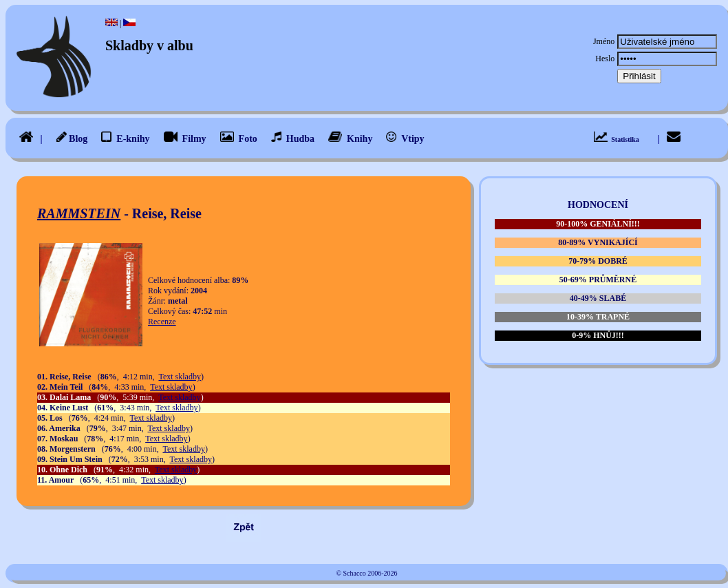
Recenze (162, 322)
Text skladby (179, 377)
